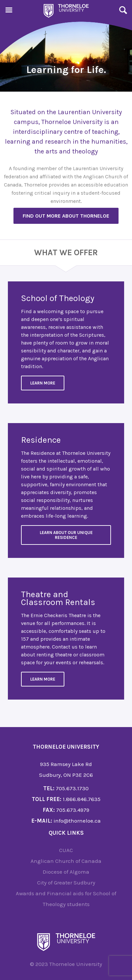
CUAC (66, 850)
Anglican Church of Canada (66, 861)
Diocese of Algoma (66, 872)
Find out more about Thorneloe (66, 216)
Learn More (43, 383)
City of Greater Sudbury (66, 882)
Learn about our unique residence (66, 535)
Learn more (43, 679)
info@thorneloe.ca (77, 821)
